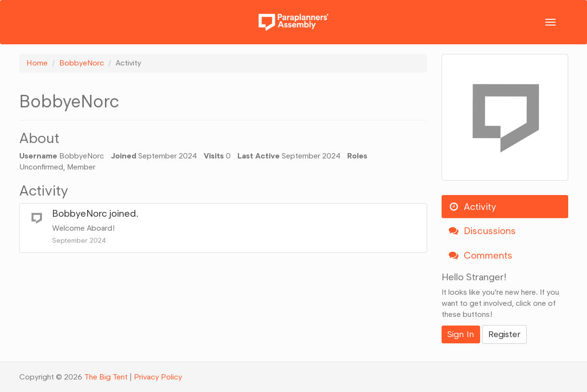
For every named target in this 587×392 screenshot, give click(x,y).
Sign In (461, 334)
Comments (481, 255)
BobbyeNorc (79, 213)
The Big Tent (106, 377)
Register (504, 334)
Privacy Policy (158, 377)
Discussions (482, 231)
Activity (472, 207)
